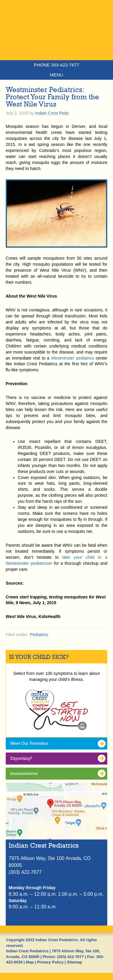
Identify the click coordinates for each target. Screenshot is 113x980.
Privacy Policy (50, 962)
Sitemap (75, 962)
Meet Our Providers (29, 743)
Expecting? (21, 758)
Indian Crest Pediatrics (56, 41)
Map (30, 962)
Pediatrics (39, 635)
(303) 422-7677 (70, 957)
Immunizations (24, 773)
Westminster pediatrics (72, 358)
